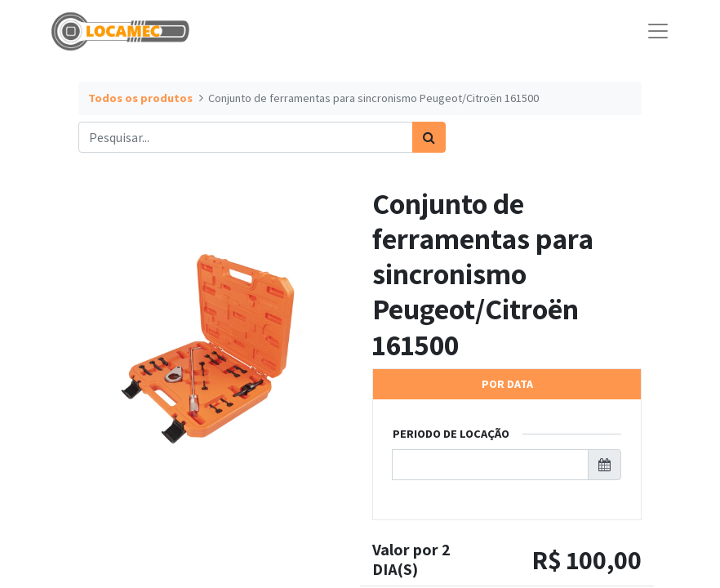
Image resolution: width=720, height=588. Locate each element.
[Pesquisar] (429, 137)
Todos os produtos (140, 98)
